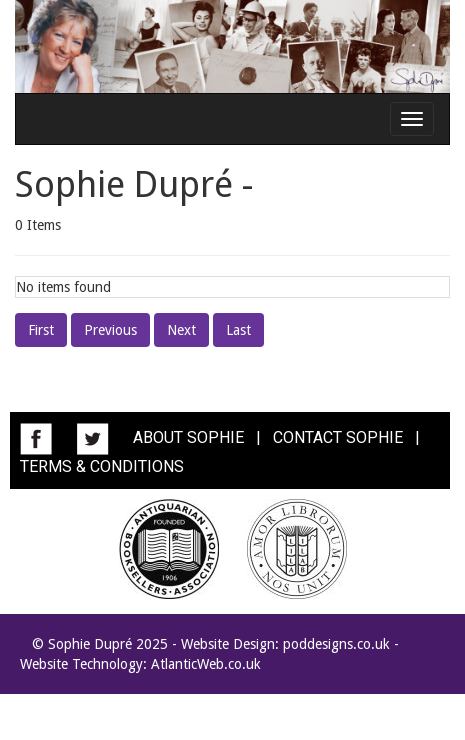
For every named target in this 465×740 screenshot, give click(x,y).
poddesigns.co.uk (336, 644)
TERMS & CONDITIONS (102, 466)
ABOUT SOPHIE (188, 437)
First (41, 330)
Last (238, 330)
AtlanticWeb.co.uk (206, 664)
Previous (110, 330)
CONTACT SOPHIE (338, 437)
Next (181, 330)
